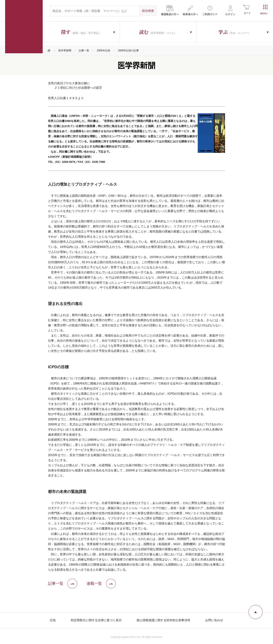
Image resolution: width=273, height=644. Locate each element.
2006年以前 (104, 48)
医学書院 (24, 27)
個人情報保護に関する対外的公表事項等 (163, 618)
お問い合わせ (214, 618)
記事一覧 (84, 48)
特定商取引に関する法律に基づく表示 (96, 618)
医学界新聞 (65, 48)
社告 (53, 618)
